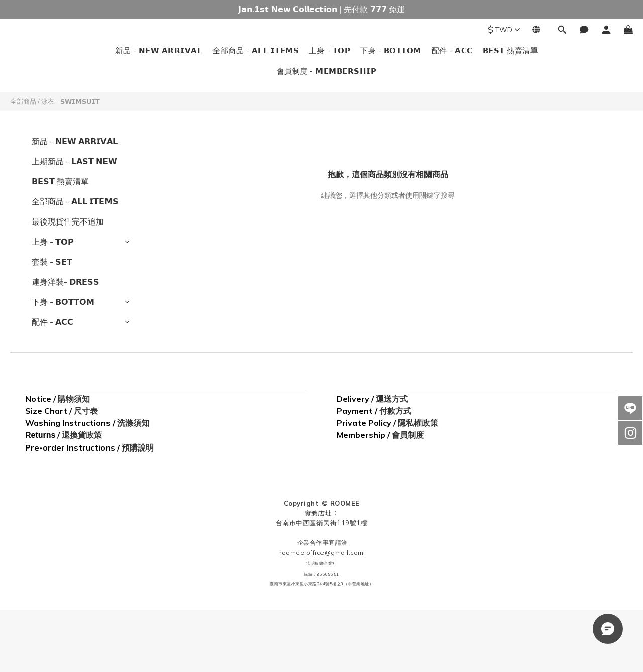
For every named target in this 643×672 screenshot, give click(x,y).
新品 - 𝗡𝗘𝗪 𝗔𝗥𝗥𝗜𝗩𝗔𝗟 (159, 50)
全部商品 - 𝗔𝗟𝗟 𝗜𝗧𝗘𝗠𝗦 (256, 50)
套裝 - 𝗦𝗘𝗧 (52, 262)
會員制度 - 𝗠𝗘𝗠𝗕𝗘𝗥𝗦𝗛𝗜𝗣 (327, 71)
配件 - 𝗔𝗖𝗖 (452, 50)
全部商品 (23, 101)
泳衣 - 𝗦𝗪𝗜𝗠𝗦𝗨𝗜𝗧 (71, 101)
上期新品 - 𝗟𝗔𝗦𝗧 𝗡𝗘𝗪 (74, 161)
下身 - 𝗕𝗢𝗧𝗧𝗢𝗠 (391, 50)
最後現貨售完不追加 (68, 221)
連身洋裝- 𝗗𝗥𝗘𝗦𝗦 (66, 282)
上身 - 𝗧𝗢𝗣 (330, 50)
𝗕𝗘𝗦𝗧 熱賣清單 (511, 50)
